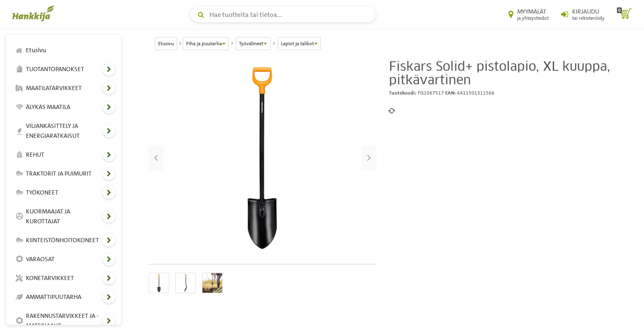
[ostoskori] (624, 14)
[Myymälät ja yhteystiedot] (529, 14)
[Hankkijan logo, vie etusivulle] (35, 13)
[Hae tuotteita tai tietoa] (283, 14)
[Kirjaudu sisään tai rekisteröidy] (583, 14)
